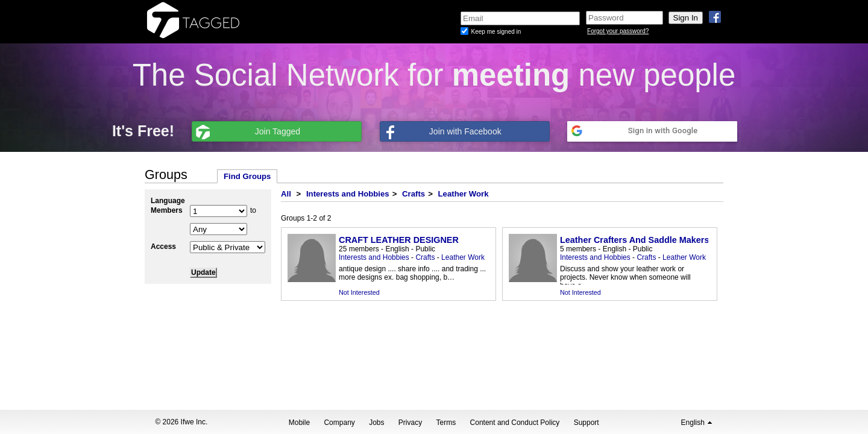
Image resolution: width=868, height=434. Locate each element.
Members (167, 210)
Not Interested (359, 292)
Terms (446, 423)
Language (168, 201)
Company (339, 423)
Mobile (299, 423)
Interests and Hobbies (348, 194)
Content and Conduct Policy (515, 423)
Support (587, 423)
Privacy (410, 423)
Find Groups (247, 176)
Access (163, 247)
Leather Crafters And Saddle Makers (634, 240)
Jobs (376, 423)
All (286, 194)
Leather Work (464, 194)
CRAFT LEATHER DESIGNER (399, 240)
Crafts (414, 194)
